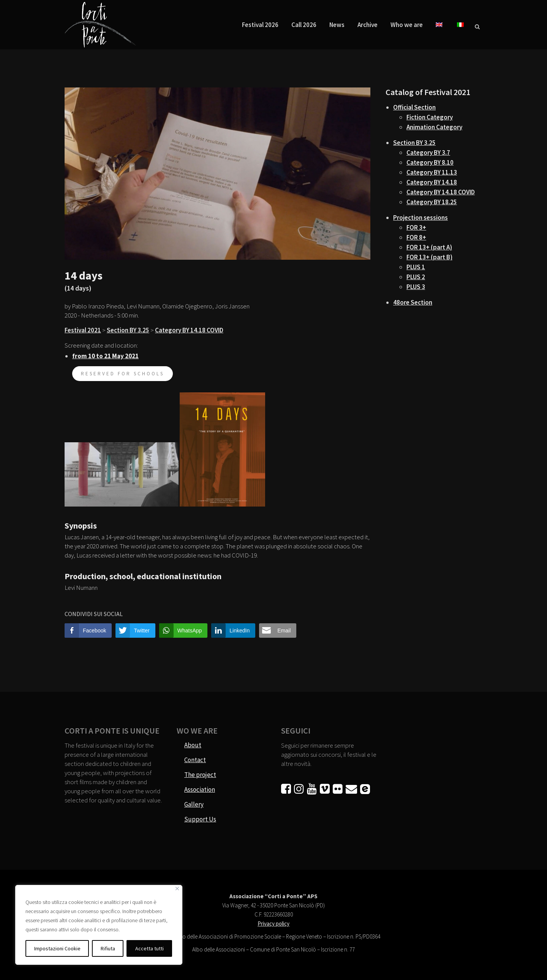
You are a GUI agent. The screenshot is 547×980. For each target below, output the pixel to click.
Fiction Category (430, 117)
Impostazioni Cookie (57, 948)
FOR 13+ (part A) (429, 247)
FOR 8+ (416, 237)
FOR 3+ (416, 227)
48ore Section (413, 302)
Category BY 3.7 (428, 152)
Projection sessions (421, 218)
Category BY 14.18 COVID (189, 330)
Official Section (414, 107)
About (193, 745)
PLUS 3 (416, 287)
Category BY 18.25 (432, 202)
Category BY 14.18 (432, 182)
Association (200, 789)
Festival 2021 (83, 330)
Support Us (200, 819)
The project (200, 775)
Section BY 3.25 (128, 330)
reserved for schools (123, 374)
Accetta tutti (149, 948)
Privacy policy (273, 924)
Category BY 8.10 (430, 162)
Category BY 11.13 (432, 172)
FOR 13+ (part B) (429, 257)
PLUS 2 (416, 277)
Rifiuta (108, 948)
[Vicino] (177, 889)
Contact (195, 760)
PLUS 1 (416, 267)
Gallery (194, 804)
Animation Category (434, 127)
